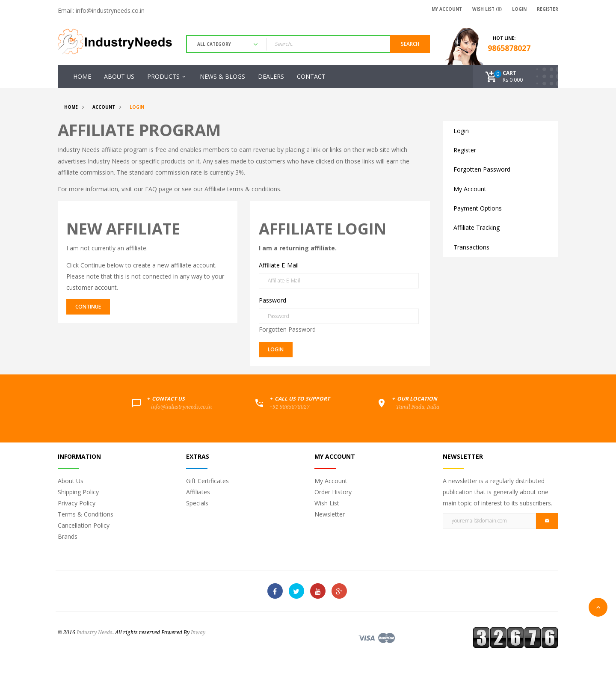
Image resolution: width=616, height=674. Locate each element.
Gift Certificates (207, 481)
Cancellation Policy (84, 525)
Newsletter (330, 514)
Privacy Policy (77, 503)
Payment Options (478, 208)
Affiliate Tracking (477, 227)
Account (104, 107)
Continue (88, 307)
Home (71, 107)
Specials (197, 503)
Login (137, 107)
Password (272, 300)
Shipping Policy (78, 492)
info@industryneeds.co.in (110, 10)
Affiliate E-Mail (279, 265)
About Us (71, 481)
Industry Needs (95, 632)
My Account (470, 189)
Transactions (471, 247)
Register (465, 150)
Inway (198, 632)
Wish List (327, 503)
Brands (68, 536)
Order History (333, 492)
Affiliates (198, 492)
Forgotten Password (287, 329)
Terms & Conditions (86, 514)
